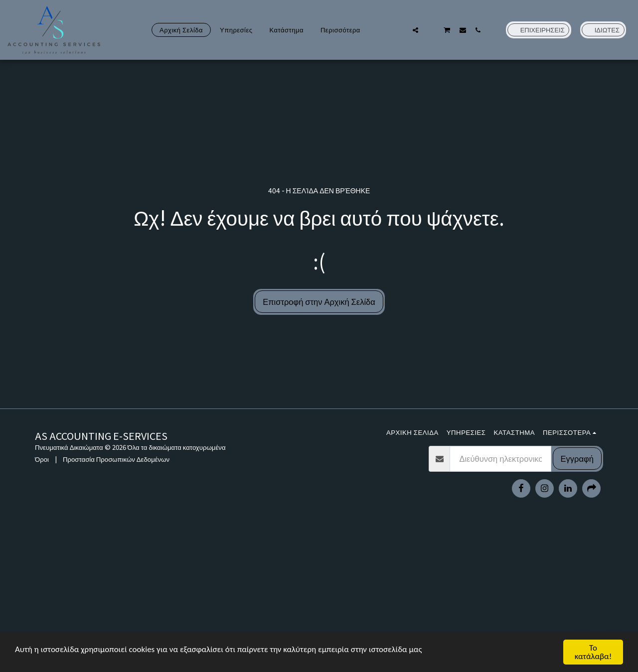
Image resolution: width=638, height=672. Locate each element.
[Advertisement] (319, 600)
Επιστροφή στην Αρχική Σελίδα (319, 301)
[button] (400, 30)
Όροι (42, 459)
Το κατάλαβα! (593, 652)
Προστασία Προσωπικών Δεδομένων (116, 459)
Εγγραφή (577, 458)
